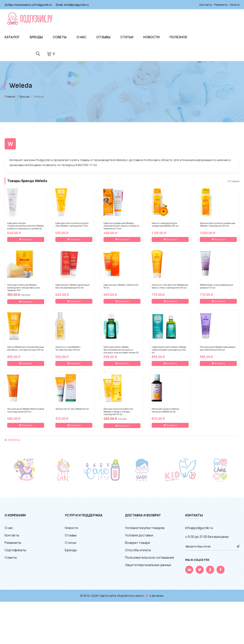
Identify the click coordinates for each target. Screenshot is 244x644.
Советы (60, 37)
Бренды (36, 37)
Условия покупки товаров (145, 531)
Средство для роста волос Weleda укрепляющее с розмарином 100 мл (169, 352)
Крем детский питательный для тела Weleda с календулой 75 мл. (72, 227)
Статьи (127, 37)
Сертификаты (15, 553)
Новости (151, 37)
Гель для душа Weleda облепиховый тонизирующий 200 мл (26, 413)
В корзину (26, 242)
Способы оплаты (138, 553)
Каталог (12, 37)
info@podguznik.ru (76, 5)
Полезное (178, 37)
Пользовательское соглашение (150, 560)
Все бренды (13, 443)
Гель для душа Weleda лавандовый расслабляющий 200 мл (218, 351)
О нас (81, 37)
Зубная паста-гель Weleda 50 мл (72, 412)
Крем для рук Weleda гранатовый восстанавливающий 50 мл (72, 289)
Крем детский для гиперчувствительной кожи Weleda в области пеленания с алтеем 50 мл (25, 230)
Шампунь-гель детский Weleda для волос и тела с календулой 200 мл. (170, 289)
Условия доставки (139, 538)
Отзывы (103, 37)
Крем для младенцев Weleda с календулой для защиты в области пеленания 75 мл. (121, 228)
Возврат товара (137, 545)
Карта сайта (108, 598)
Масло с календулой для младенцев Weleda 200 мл (165, 227)
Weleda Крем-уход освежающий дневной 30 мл (216, 289)
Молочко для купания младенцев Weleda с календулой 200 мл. (217, 227)
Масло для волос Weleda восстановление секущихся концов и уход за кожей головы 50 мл (121, 354)
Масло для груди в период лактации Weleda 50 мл (165, 413)
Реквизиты (219, 5)
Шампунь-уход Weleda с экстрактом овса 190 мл (68, 351)
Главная (10, 99)
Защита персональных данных (148, 568)
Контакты (203, 5)
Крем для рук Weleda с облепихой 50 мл (121, 289)
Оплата (234, 5)
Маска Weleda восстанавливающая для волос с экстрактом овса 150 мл (26, 351)
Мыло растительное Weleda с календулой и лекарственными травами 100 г (24, 290)
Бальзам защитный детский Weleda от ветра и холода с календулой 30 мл (118, 414)
